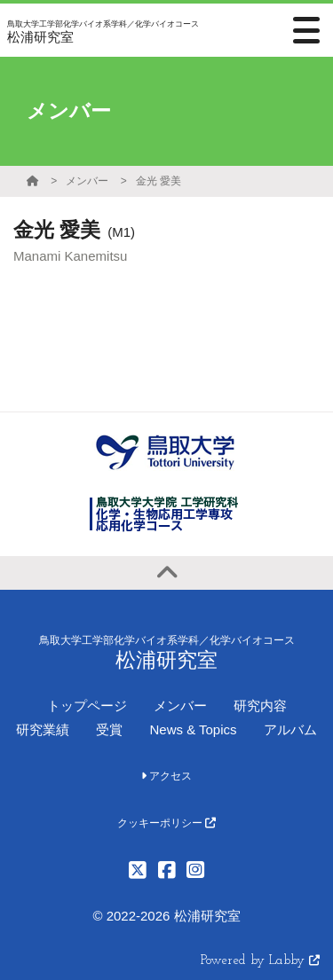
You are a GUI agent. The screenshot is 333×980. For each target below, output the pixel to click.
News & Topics (193, 729)
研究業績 (43, 729)
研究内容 (260, 706)
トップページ (87, 706)
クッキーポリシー (166, 823)
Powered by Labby (260, 961)
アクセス (166, 776)
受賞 (109, 729)
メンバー (87, 181)
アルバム (290, 729)
